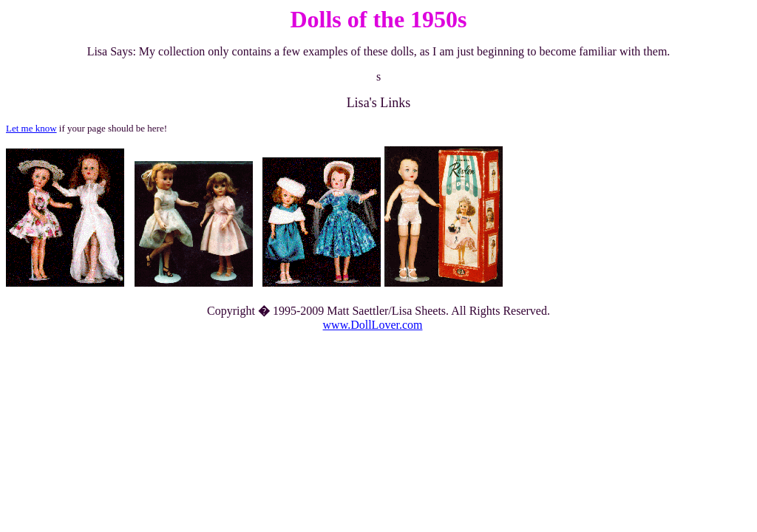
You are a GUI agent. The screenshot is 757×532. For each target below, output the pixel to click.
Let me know (31, 128)
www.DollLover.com (373, 325)
